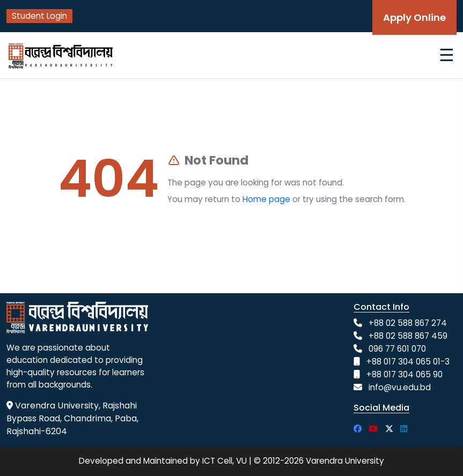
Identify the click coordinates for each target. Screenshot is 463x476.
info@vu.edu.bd (400, 387)
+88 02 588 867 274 (408, 323)
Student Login (39, 16)
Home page (266, 199)
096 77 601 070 (397, 349)
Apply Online (414, 17)
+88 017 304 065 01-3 (408, 362)
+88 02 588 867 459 (408, 336)
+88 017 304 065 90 (405, 374)
